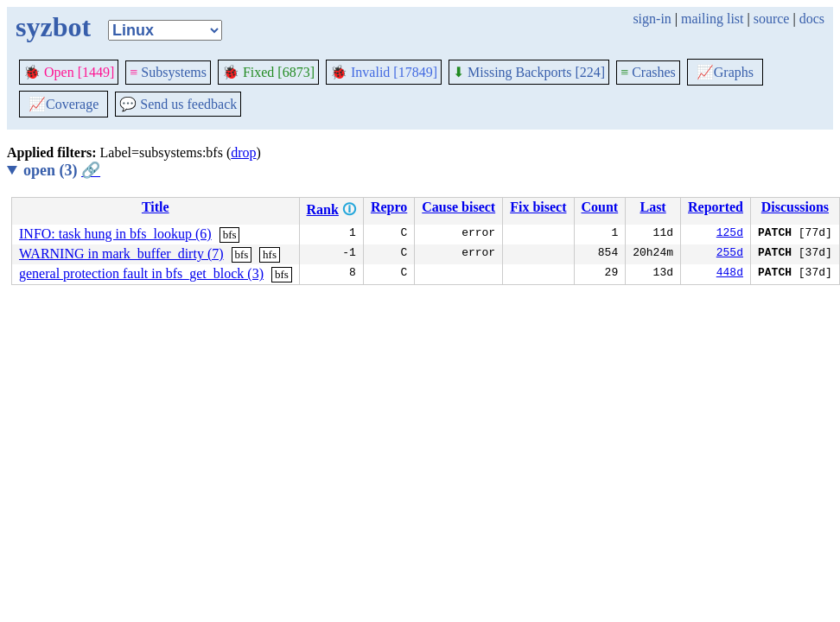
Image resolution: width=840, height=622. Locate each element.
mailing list (712, 19)
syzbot (53, 27)
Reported (716, 207)
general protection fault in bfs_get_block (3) (141, 273)
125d (730, 234)
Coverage (64, 104)
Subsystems (168, 72)
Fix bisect (538, 207)
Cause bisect (458, 207)
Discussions (795, 207)
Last (652, 207)
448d (730, 274)
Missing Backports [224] (529, 72)
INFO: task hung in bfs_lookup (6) (115, 234)
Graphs (725, 72)
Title (156, 207)
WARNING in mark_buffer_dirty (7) (121, 254)
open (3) (62, 170)
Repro (389, 207)
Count (600, 207)
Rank (323, 209)
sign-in (652, 19)
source (772, 19)
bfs (230, 235)
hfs (270, 254)
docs (812, 19)
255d (730, 254)
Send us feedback (178, 104)
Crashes (648, 72)
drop (243, 152)
